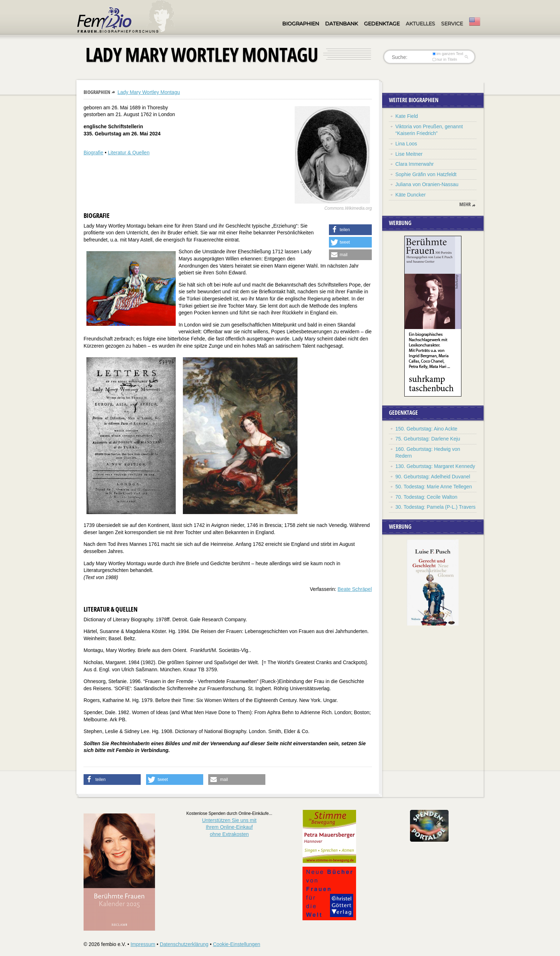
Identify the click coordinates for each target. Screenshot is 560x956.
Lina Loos (406, 144)
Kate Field (407, 116)
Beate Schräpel (355, 589)
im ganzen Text (448, 54)
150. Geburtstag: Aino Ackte (426, 429)
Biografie (93, 153)
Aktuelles (420, 24)
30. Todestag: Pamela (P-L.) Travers (436, 507)
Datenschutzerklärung (184, 944)
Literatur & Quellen (129, 153)
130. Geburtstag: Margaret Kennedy (435, 466)
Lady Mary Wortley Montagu (149, 92)
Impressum (143, 944)
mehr (465, 204)
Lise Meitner (409, 154)
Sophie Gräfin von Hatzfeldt (426, 174)
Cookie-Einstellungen (236, 944)
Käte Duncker (411, 195)
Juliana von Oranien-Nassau (427, 184)
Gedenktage (382, 24)
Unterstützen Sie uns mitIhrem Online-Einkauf (229, 827)
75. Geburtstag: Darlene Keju (428, 439)
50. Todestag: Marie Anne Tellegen (434, 487)
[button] (350, 230)
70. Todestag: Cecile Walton (426, 497)
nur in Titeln (445, 59)
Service (452, 24)
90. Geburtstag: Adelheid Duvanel (433, 477)
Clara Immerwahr (414, 164)
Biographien (301, 24)
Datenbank (341, 24)
